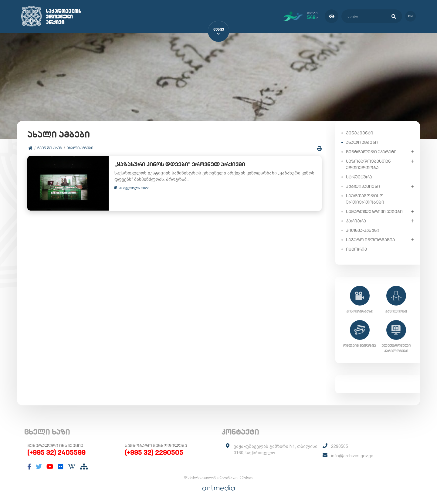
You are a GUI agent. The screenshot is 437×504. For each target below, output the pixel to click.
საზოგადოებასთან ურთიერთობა (368, 164)
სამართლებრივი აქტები (374, 211)
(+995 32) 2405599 (56, 452)
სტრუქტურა (359, 177)
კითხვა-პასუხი (363, 230)
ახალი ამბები (80, 148)
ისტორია (356, 249)
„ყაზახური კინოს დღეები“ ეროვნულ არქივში (175, 165)
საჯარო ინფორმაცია (370, 239)
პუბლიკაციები (363, 186)
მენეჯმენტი (360, 133)
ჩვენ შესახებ (50, 148)
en (410, 16)
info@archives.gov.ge (352, 456)
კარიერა (356, 221)
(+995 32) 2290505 (154, 452)
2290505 (340, 446)
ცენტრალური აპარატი (371, 151)
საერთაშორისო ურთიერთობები (365, 199)
